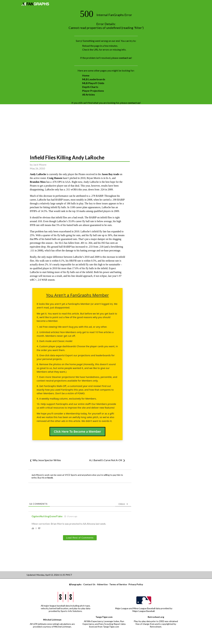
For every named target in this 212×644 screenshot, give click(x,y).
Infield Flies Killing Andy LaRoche (67, 157)
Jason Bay (107, 174)
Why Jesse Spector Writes (47, 460)
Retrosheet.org (156, 617)
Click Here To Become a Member (77, 432)
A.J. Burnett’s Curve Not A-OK (106, 460)
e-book (49, 478)
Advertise (102, 584)
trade (116, 174)
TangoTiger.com (104, 617)
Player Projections (93, 91)
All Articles (89, 94)
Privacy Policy (136, 584)
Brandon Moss (38, 182)
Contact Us (89, 584)
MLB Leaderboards (94, 79)
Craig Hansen (55, 178)
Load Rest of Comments (80, 538)
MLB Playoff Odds (93, 83)
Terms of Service (118, 584)
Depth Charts (90, 87)
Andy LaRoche (38, 174)
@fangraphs (75, 584)
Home (86, 75)
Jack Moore (40, 165)
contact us (125, 58)
